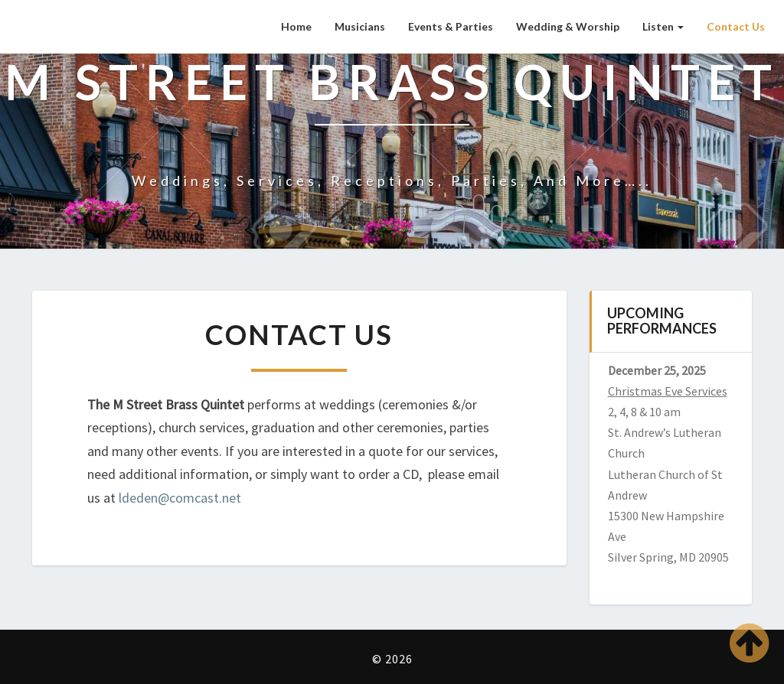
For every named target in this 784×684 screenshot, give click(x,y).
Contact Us (736, 26)
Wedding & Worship (568, 26)
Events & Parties (451, 26)
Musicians (360, 26)
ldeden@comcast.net (180, 498)
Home (296, 26)
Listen (663, 26)
